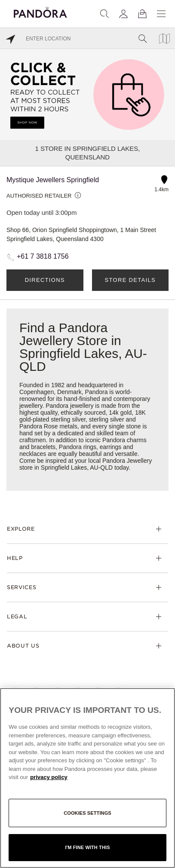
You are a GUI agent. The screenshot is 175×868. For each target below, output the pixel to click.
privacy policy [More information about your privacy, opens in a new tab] (49, 777)
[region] (87, 778)
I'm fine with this (87, 847)
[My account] (123, 14)
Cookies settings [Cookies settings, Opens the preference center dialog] (87, 813)
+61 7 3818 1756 (43, 256)
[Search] (104, 14)
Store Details (130, 280)
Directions (45, 280)
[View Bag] (142, 14)
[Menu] (161, 14)
